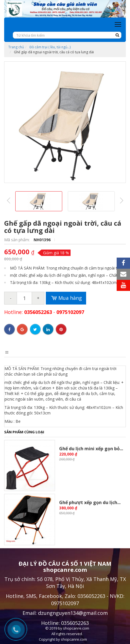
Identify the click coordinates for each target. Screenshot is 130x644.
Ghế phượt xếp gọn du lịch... (90, 502)
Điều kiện (67, 352)
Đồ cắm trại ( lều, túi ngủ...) (50, 47)
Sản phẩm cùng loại (24, 432)
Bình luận (94, 352)
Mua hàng (66, 298)
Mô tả (10, 352)
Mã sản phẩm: (17, 240)
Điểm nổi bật (37, 352)
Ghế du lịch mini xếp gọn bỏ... (91, 449)
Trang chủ (16, 47)
